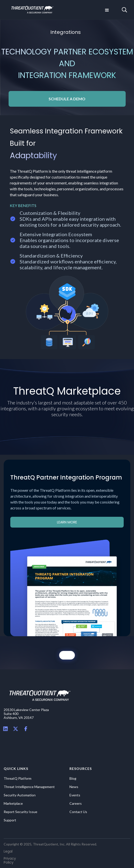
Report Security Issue (20, 812)
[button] (107, 10)
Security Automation (20, 795)
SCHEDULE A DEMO (67, 99)
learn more (67, 522)
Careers (76, 803)
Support (10, 820)
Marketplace (13, 803)
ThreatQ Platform (18, 778)
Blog (73, 778)
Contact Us (78, 812)
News (74, 787)
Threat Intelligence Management (29, 787)
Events (75, 795)
